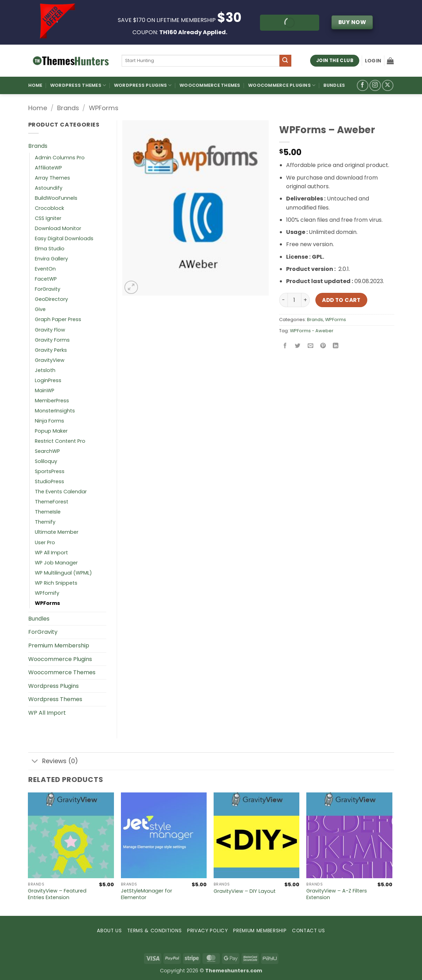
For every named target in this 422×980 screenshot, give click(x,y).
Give (40, 309)
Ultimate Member (57, 532)
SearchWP (47, 451)
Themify (45, 522)
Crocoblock (49, 208)
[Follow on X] (388, 86)
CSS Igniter (48, 218)
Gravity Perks (51, 350)
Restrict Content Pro (60, 441)
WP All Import (51, 553)
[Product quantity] (294, 300)
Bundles (334, 85)
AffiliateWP (48, 168)
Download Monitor (58, 228)
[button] (373, 61)
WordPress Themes (78, 85)
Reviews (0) (53, 762)
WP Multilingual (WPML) (63, 573)
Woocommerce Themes (210, 85)
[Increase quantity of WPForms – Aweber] (306, 300)
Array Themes (52, 178)
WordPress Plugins (143, 85)
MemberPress (52, 401)
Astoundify (49, 188)
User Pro (45, 542)
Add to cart (341, 300)
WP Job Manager (56, 563)
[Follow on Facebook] (363, 86)
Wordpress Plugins (53, 686)
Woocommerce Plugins (282, 85)
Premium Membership (59, 645)
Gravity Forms (52, 340)
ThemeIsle (48, 512)
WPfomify (47, 593)
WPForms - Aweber (312, 331)
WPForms (104, 108)
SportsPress (50, 471)
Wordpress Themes (55, 699)
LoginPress (48, 380)
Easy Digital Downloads (64, 238)
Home (35, 85)
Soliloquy (46, 461)
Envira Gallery (51, 259)
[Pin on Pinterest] (323, 346)
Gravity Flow (50, 330)
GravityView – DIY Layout (245, 891)
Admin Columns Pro (60, 158)
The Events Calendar (61, 492)
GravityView (50, 360)
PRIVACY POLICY (208, 931)
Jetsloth (45, 370)
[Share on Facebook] (285, 346)
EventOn (45, 269)
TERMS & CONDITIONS (154, 931)
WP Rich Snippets (56, 583)
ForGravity (48, 289)
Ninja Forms (49, 421)
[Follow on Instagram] (375, 86)
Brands (68, 108)
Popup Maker (51, 431)
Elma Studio (50, 249)
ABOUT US (109, 931)
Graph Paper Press (58, 319)
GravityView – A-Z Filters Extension (337, 894)
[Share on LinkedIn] (336, 346)
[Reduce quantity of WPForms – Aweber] (283, 300)
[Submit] (285, 61)
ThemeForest (52, 502)
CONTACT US (309, 931)
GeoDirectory (51, 299)
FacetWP (46, 279)
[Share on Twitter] (298, 346)
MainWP (45, 390)
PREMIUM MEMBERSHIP (260, 931)
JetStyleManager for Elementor (147, 894)
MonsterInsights (55, 411)
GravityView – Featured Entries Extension (57, 894)
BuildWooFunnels (56, 198)
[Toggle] (35, 762)
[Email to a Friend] (310, 346)
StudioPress (49, 481)
